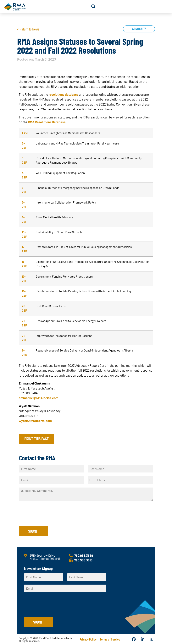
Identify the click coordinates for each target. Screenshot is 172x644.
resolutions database (64, 94)
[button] (93, 7)
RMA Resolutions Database (47, 122)
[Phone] (120, 480)
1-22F (25, 133)
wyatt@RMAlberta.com (35, 421)
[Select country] (92, 480)
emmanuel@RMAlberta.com (39, 398)
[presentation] (48, 519)
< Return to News (28, 29)
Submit (34, 531)
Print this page (36, 439)
